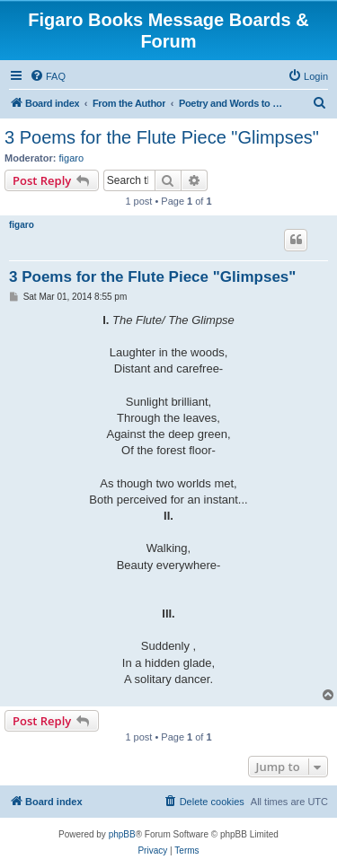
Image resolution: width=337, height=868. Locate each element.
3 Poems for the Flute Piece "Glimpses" (162, 137)
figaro (72, 158)
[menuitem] (48, 76)
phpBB (122, 834)
